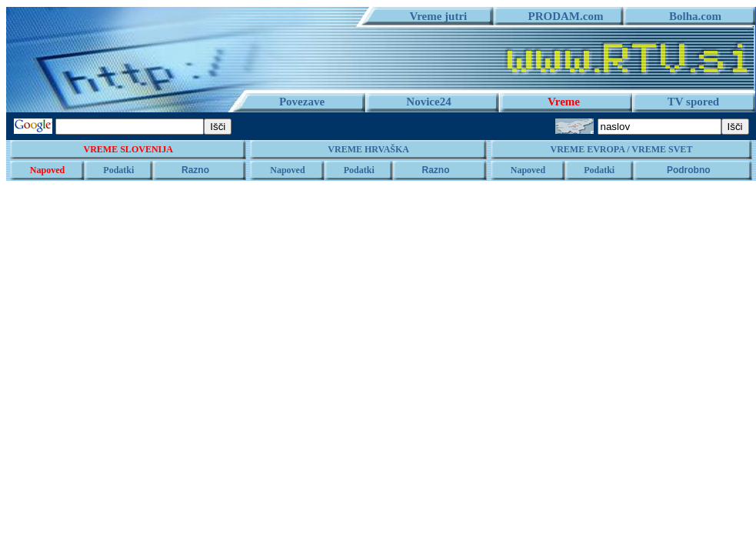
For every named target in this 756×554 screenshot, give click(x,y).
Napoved (47, 170)
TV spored (693, 102)
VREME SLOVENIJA (128, 149)
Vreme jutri (433, 16)
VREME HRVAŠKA (368, 149)
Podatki (118, 170)
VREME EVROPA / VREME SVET (621, 149)
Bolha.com (689, 16)
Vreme (564, 102)
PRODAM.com (560, 16)
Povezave (302, 102)
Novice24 (428, 102)
